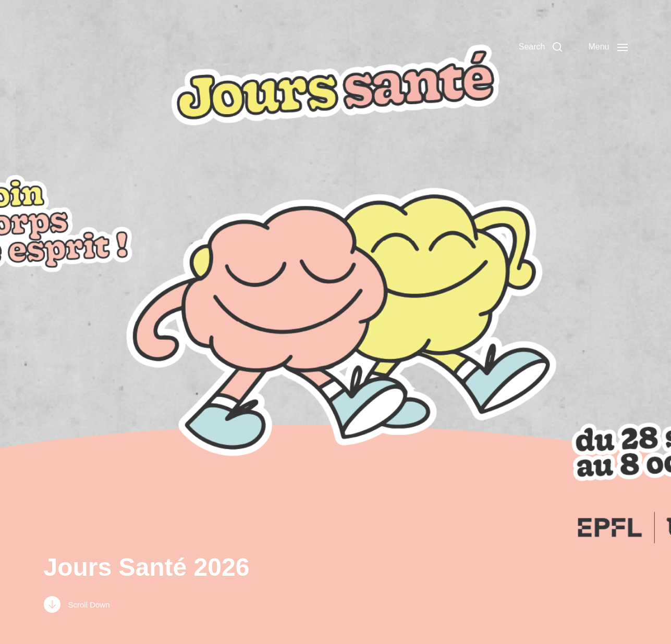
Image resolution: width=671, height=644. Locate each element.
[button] (541, 47)
